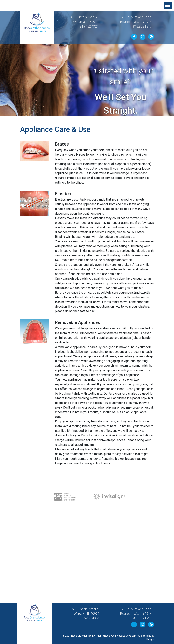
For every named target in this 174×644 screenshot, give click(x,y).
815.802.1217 (142, 26)
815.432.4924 (89, 26)
